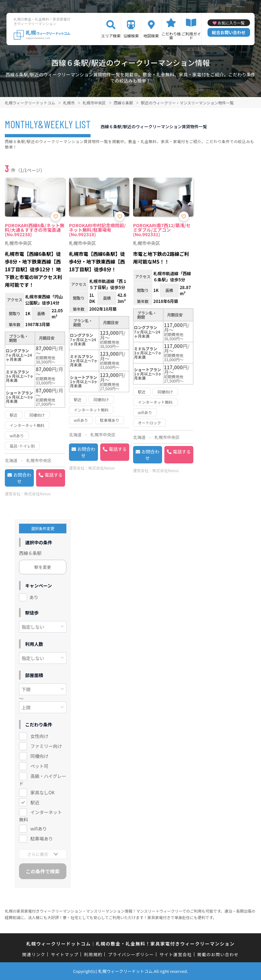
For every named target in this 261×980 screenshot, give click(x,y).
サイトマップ (65, 954)
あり (34, 597)
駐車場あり (42, 839)
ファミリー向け (46, 746)
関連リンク (34, 954)
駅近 (35, 802)
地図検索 (151, 36)
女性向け (39, 736)
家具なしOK (42, 792)
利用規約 (93, 954)
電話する (53, 475)
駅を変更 (43, 567)
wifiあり (39, 829)
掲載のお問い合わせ (218, 954)
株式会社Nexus (37, 494)
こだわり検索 (171, 36)
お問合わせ (22, 478)
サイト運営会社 (176, 954)
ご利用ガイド (191, 36)
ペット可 (39, 766)
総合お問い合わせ (229, 32)
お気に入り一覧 (231, 23)
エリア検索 (111, 36)
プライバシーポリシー (131, 954)
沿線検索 (131, 36)
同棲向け (39, 756)
